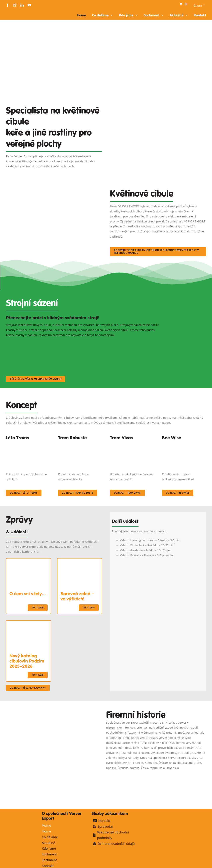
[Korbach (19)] (132, 444)
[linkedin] (22, 5)
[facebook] (8, 5)
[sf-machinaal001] (30, 343)
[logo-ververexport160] (14, 12)
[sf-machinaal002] (85, 343)
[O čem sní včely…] (29, 561)
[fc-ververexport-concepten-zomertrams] (28, 444)
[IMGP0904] (80, 444)
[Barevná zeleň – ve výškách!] (80, 561)
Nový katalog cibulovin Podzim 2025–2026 (27, 661)
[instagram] (15, 5)
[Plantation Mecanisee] (158, 107)
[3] (54, 192)
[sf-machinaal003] (140, 343)
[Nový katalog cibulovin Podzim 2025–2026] (29, 623)
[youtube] (29, 5)
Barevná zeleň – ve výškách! (77, 596)
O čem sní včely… (28, 594)
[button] (186, 4)
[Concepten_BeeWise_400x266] (184, 444)
